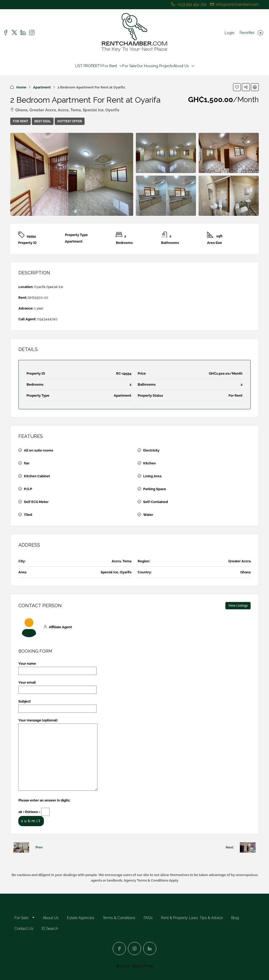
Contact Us (24, 929)
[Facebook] (119, 948)
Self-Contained (156, 502)
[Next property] (248, 847)
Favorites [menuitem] (251, 33)
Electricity (151, 450)
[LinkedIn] (150, 948)
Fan (27, 463)
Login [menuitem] (229, 33)
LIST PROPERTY (89, 66)
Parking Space (155, 489)
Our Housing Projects (155, 66)
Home (21, 87)
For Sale (129, 66)
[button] (237, 87)
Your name (58, 667)
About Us (181, 66)
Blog (235, 918)
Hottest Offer (70, 121)
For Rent (110, 66)
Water (148, 515)
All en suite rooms (38, 450)
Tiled (28, 515)
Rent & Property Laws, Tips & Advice (192, 918)
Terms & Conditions (119, 918)
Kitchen (149, 463)
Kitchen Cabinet (37, 476)
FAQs (148, 918)
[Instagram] (134, 948)
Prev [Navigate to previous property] (39, 847)
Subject (58, 705)
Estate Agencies (81, 918)
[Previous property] (21, 847)
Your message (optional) (58, 755)
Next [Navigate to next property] (230, 847)
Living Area (152, 476)
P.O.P (28, 489)
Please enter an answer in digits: (44, 800)
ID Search (50, 929)
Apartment (42, 87)
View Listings (238, 606)
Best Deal (43, 121)
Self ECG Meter (36, 502)
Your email (58, 686)
